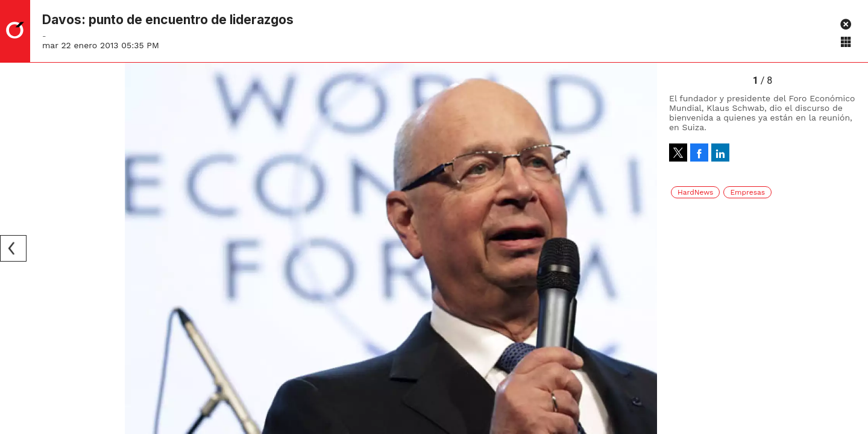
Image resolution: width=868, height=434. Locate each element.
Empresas (747, 192)
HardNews (695, 192)
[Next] (644, 248)
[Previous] (13, 248)
